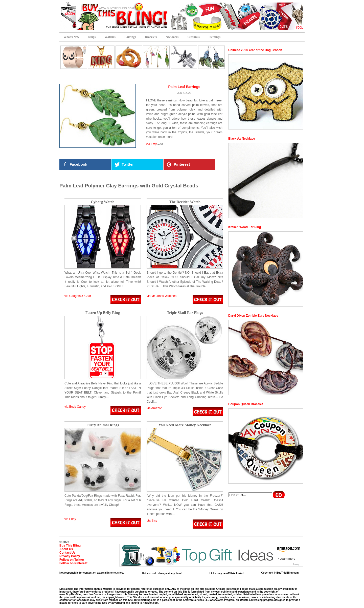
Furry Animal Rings (103, 425)
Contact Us (67, 553)
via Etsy (151, 144)
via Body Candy (75, 407)
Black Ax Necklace (242, 139)
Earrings (130, 37)
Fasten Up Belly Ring (103, 313)
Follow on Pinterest (73, 563)
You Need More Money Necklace (185, 425)
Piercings (214, 37)
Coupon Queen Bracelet (246, 404)
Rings (92, 37)
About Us (66, 549)
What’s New (71, 37)
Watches (110, 37)
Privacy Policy (70, 556)
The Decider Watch (185, 202)
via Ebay (70, 519)
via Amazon (154, 408)
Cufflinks (194, 37)
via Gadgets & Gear (78, 296)
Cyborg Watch (103, 202)
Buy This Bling (70, 546)
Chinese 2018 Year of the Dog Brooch (255, 50)
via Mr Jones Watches (162, 296)
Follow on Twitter (72, 560)
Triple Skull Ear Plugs (185, 313)
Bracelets (151, 37)
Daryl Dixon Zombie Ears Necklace (253, 316)
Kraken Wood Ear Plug (245, 227)
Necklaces (172, 37)
